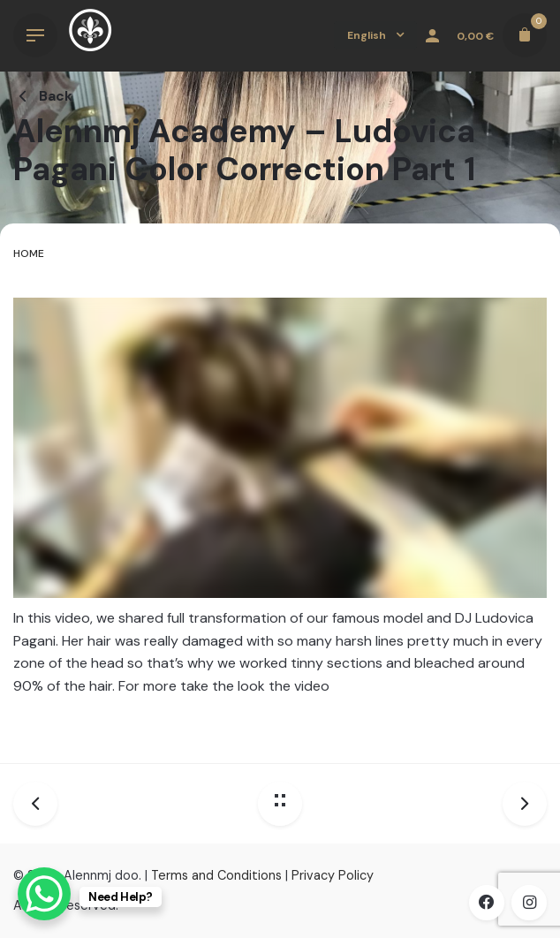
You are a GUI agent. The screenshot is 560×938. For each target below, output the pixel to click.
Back (43, 96)
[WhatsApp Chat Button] (44, 894)
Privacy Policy (333, 875)
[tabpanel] (280, 513)
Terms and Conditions (216, 875)
